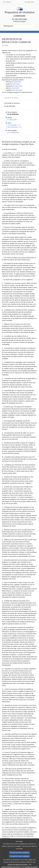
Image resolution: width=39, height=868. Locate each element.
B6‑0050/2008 (16, 82)
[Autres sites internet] (30, 2)
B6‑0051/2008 (15, 84)
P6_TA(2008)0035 (13, 132)
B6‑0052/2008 (17, 86)
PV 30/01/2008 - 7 (13, 120)
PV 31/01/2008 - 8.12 (14, 125)
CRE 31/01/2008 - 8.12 (14, 127)
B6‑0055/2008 (17, 90)
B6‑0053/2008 (14, 88)
